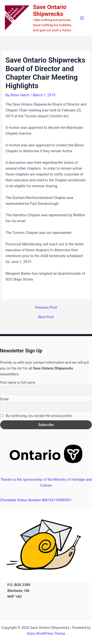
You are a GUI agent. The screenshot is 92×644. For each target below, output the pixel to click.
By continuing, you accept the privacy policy (36, 416)
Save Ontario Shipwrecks (50, 11)
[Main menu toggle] (82, 18)
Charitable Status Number (36, 500)
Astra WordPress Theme (46, 633)
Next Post (46, 317)
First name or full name (18, 382)
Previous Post (46, 308)
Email (4, 399)
